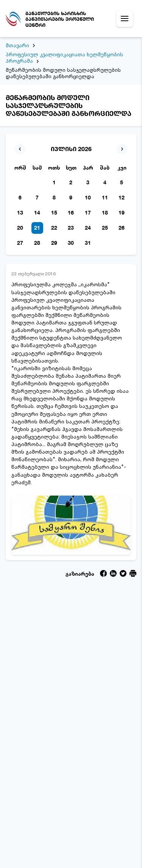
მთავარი (17, 45)
